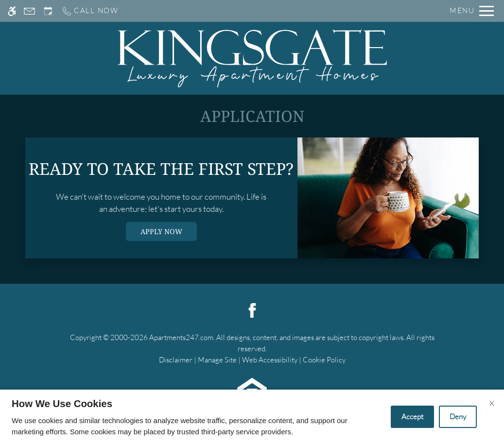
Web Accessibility (270, 360)
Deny (458, 417)
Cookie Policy (324, 360)
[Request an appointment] (48, 11)
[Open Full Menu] (472, 11)
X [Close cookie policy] (492, 403)
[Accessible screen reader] (12, 11)
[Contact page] (29, 11)
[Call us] (90, 11)
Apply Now (161, 231)
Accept (412, 417)
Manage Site (217, 360)
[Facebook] (252, 309)
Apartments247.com (181, 337)
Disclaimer (176, 360)
